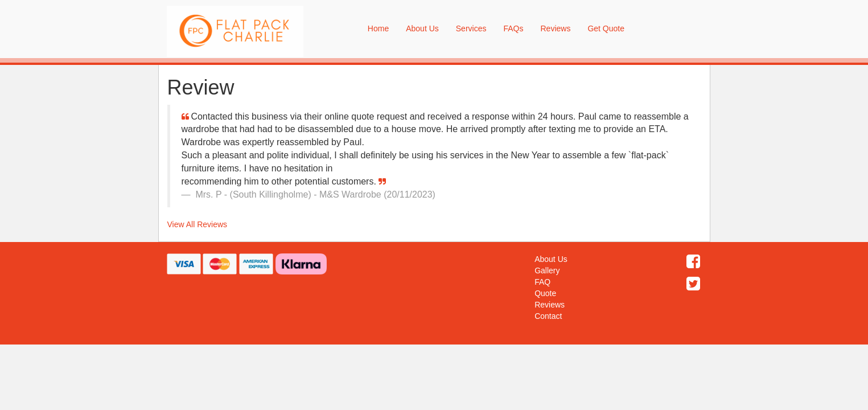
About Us (422, 28)
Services (471, 28)
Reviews (555, 28)
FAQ (542, 282)
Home (378, 28)
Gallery (547, 270)
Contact (548, 316)
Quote (545, 293)
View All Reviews (198, 224)
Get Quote (606, 28)
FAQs (513, 28)
